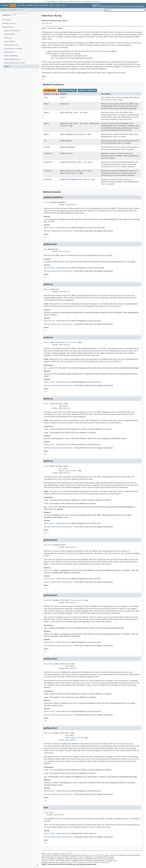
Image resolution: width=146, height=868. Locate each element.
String (96, 123)
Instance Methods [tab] (67, 90)
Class (62, 126)
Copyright (45, 861)
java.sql (4, 10)
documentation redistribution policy (96, 863)
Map (91, 123)
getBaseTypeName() (12, 31)
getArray (64, 104)
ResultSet (48, 153)
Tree (23, 5)
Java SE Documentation (95, 855)
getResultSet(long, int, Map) (15, 63)
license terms (96, 1)
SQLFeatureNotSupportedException (58, 231)
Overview (5, 5)
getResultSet (66, 153)
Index (52, 5)
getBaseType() (10, 34)
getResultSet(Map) (11, 56)
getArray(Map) (10, 41)
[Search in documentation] (125, 10)
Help (64, 5)
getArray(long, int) (11, 45)
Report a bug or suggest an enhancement (56, 853)
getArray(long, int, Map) (13, 49)
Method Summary (9, 23)
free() (7, 66)
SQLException (71, 205)
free (62, 97)
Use (18, 5)
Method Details (8, 27)
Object (47, 104)
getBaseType (65, 141)
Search (58, 5)
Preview (29, 5)
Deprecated (43, 5)
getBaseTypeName (67, 147)
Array (21, 10)
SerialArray (47, 23)
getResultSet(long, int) (13, 59)
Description (7, 20)
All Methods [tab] (50, 90)
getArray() (8, 38)
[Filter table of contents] (20, 15)
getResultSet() (9, 52)
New (36, 5)
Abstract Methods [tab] (87, 90)
